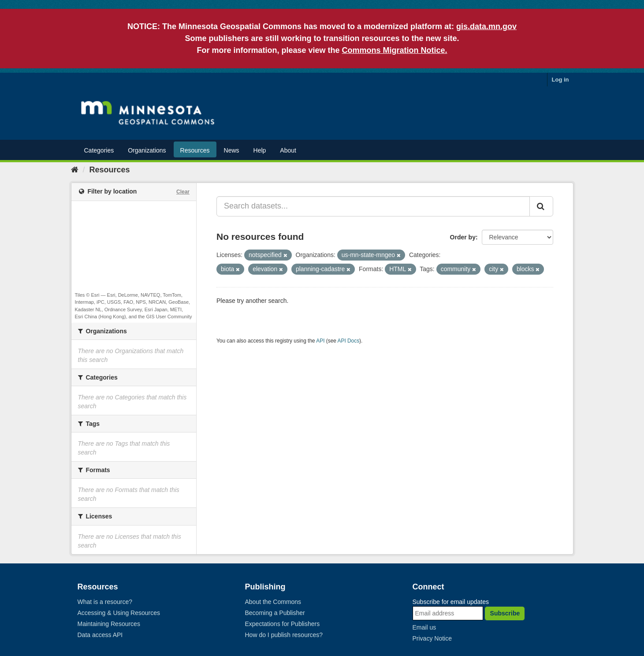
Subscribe (505, 613)
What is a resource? (105, 602)
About (288, 150)
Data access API (100, 635)
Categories (99, 150)
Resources (195, 150)
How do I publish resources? (284, 635)
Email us (424, 627)
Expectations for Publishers (283, 624)
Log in (560, 80)
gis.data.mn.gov (486, 26)
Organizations (147, 150)
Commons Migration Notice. (395, 50)
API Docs (349, 341)
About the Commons (273, 602)
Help (260, 150)
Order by (463, 237)
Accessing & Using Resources (119, 613)
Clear (183, 192)
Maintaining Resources (109, 624)
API (320, 341)
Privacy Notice (432, 638)
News (232, 150)
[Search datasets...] (373, 206)
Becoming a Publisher (275, 613)
